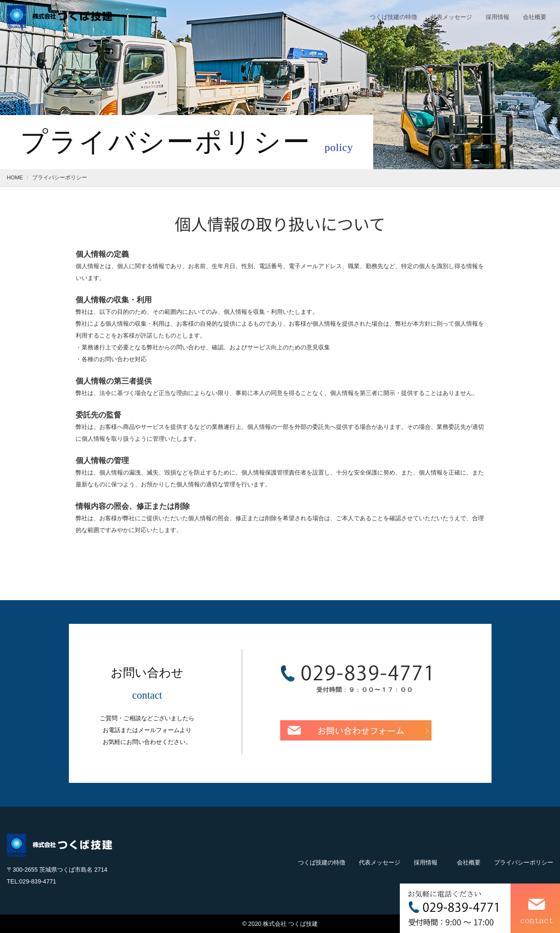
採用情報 (497, 17)
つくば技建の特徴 (393, 17)
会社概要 (535, 17)
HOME (15, 177)
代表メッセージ (451, 17)
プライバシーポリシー (524, 862)
